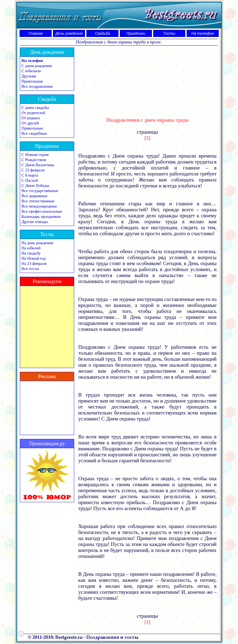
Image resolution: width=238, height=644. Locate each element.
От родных (31, 118)
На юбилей (31, 248)
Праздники (136, 33)
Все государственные (40, 191)
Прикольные (32, 81)
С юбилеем (31, 71)
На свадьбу (31, 253)
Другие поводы (35, 222)
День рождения (69, 33)
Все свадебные (34, 133)
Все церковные (34, 196)
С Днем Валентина (38, 165)
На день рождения (37, 243)
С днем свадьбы (35, 108)
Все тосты (30, 269)
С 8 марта (30, 175)
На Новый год (34, 258)
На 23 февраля (34, 263)
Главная (36, 33)
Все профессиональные (42, 211)
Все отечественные (38, 201)
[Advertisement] (148, 77)
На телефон (203, 33)
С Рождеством (34, 160)
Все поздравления (37, 86)
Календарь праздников (41, 216)
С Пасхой (30, 180)
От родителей (33, 113)
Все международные (39, 206)
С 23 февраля (33, 170)
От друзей (30, 123)
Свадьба (102, 33)
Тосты (169, 33)
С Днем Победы (35, 186)
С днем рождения (37, 66)
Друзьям (29, 76)
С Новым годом (35, 155)
